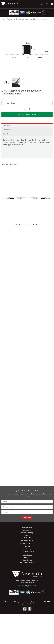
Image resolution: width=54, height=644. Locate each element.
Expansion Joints (27, 540)
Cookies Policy (31, 604)
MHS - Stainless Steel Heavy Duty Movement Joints (31, 19)
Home (3, 19)
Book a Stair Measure (27, 562)
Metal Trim (27, 538)
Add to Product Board (27, 114)
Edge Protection (27, 530)
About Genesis (27, 560)
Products (10, 19)
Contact (27, 557)
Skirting (27, 546)
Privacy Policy (23, 604)
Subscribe (27, 517)
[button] (38, 4)
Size (3, 99)
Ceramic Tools (27, 528)
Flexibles (27, 535)
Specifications (8, 130)
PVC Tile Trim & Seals (27, 544)
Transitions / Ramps (27, 551)
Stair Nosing (27, 549)
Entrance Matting (27, 533)
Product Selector (27, 555)
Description (7, 125)
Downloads (7, 134)
